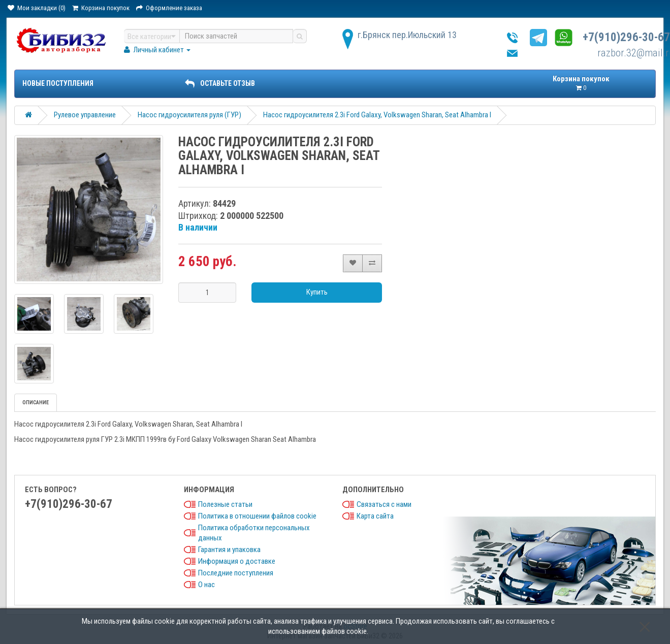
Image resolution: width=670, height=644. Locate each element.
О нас (206, 585)
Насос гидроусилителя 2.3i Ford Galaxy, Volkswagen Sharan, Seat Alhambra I (377, 115)
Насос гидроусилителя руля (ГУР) (189, 115)
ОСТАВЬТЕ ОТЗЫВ (220, 83)
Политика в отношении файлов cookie (257, 516)
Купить (317, 292)
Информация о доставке (237, 561)
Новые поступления (58, 83)
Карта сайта (375, 516)
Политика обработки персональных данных (254, 533)
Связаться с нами (384, 504)
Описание (36, 402)
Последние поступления (236, 573)
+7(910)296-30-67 (626, 37)
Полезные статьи (225, 504)
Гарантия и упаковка (229, 550)
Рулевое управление (85, 115)
